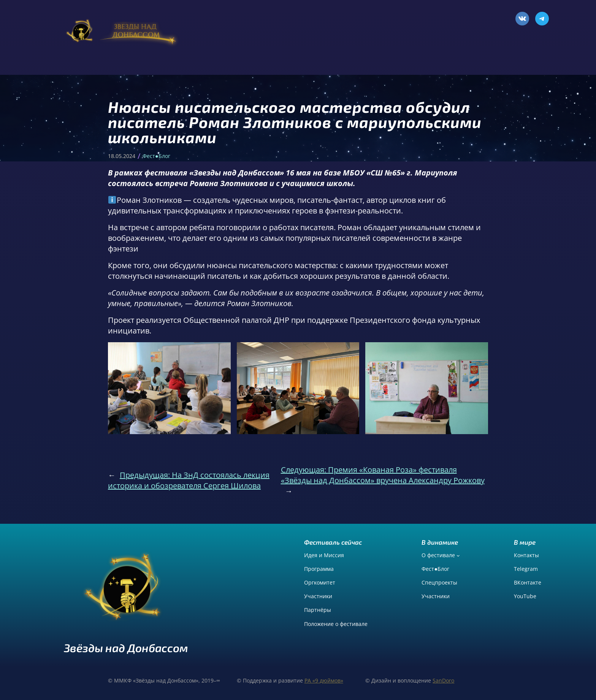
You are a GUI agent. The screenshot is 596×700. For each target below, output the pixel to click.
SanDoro (443, 680)
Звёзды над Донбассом (126, 648)
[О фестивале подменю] (458, 555)
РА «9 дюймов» (324, 680)
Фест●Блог (156, 156)
